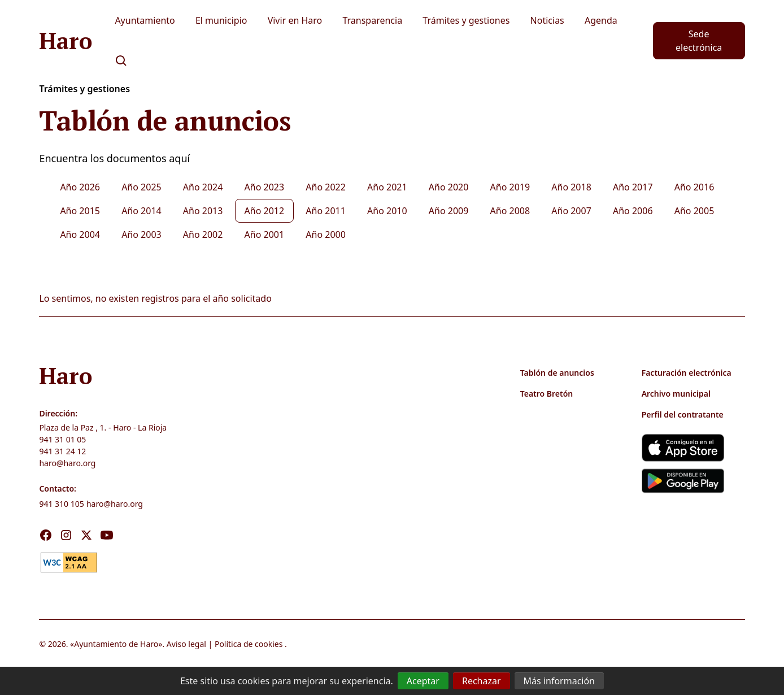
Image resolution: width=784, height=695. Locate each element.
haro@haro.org (67, 463)
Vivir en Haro (295, 20)
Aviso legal (186, 644)
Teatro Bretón (547, 394)
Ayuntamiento (145, 20)
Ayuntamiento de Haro (116, 644)
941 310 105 (61, 504)
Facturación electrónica (687, 373)
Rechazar (482, 681)
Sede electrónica (699, 41)
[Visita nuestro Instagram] (66, 535)
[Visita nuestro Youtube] (107, 535)
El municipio (221, 20)
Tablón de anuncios (557, 373)
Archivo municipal (676, 394)
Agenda (601, 20)
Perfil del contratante (683, 414)
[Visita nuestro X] (86, 535)
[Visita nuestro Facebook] (46, 535)
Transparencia (372, 20)
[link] (69, 561)
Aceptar (423, 681)
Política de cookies (249, 644)
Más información (559, 681)
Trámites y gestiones (466, 20)
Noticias (547, 20)
